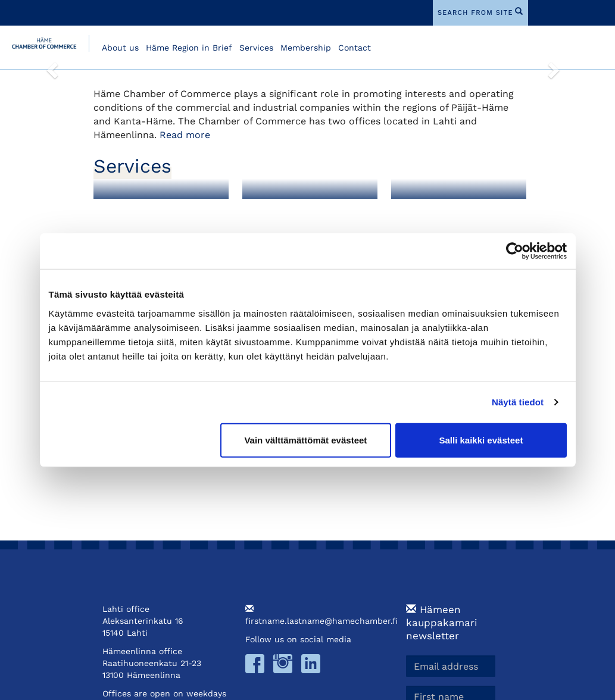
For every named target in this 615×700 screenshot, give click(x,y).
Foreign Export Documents (290, 214)
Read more (185, 135)
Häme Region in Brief (189, 48)
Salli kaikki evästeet (481, 440)
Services (256, 48)
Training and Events (450, 209)
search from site (475, 13)
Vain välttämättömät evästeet (305, 440)
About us (120, 48)
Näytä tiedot (518, 402)
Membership (306, 48)
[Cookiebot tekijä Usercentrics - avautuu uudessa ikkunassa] (515, 251)
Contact (355, 48)
